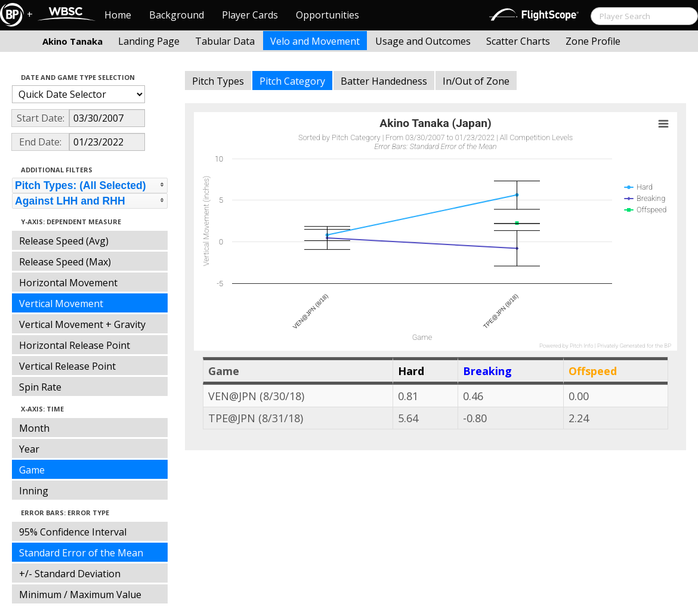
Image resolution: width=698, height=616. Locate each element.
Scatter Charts (518, 41)
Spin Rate (40, 387)
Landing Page (149, 41)
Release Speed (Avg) (64, 241)
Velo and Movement (315, 41)
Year (29, 449)
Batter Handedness (384, 81)
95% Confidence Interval (73, 532)
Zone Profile (593, 41)
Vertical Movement (61, 304)
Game (32, 470)
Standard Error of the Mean (81, 553)
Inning (34, 491)
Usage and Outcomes (423, 41)
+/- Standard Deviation (70, 574)
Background (177, 15)
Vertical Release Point (67, 366)
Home (118, 15)
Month (34, 428)
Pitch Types (218, 81)
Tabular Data (225, 41)
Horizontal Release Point (75, 345)
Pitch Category (292, 81)
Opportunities (328, 15)
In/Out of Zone (476, 81)
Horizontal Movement (68, 283)
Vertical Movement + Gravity (82, 324)
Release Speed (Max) (65, 262)
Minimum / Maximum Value (80, 595)
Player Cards (250, 15)
